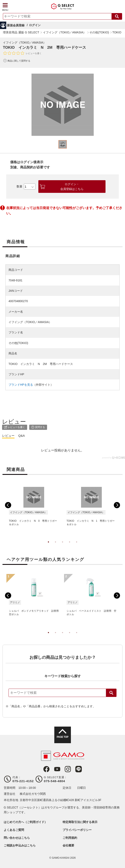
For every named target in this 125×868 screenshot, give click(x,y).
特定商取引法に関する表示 (80, 822)
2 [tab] (56, 546)
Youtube (57, 769)
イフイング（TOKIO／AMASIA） (24, 43)
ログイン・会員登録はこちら (72, 186)
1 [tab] (49, 546)
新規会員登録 (16, 25)
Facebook (46, 769)
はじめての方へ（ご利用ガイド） (25, 822)
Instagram (68, 769)
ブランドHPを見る (21, 385)
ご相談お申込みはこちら (20, 845)
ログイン (35, 25)
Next (117, 505)
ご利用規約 (70, 838)
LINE (79, 769)
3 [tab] (63, 546)
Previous (8, 505)
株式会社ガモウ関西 (33, 794)
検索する (117, 16)
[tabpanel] (63, 105)
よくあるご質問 (14, 830)
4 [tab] (70, 546)
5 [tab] (77, 546)
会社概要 (68, 845)
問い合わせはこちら (17, 838)
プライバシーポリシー (77, 830)
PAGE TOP (62, 737)
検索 (111, 693)
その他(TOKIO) (18, 343)
